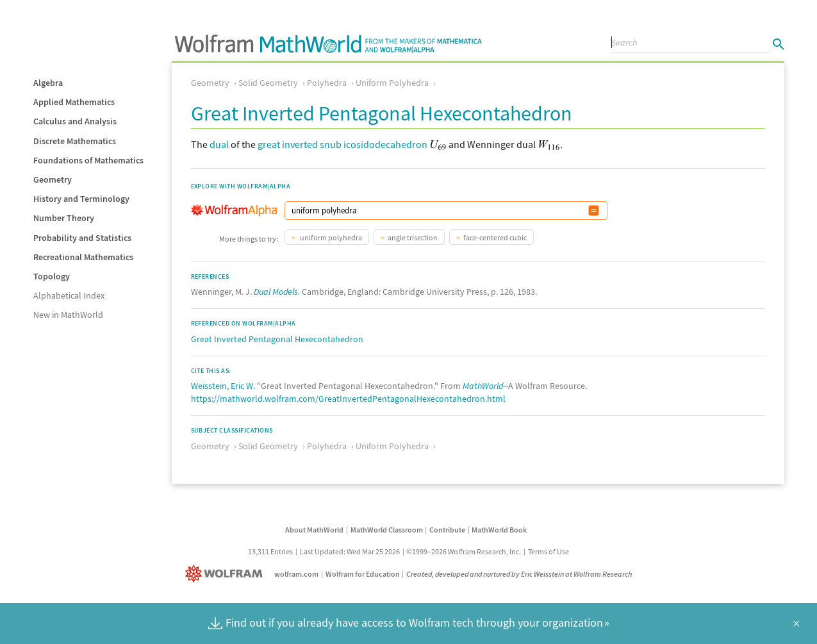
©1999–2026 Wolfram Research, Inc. (464, 551)
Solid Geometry (268, 83)
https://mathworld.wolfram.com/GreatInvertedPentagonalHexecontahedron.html (348, 399)
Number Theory (64, 218)
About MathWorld (314, 530)
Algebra (48, 83)
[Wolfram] (227, 574)
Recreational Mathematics (83, 257)
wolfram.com (296, 574)
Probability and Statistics (82, 238)
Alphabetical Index (69, 295)
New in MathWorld (68, 315)
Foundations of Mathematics (88, 160)
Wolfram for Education (363, 574)
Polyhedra (327, 83)
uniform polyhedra (330, 237)
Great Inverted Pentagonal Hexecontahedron (277, 339)
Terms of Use (549, 551)
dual (219, 144)
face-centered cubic (495, 237)
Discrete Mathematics (75, 141)
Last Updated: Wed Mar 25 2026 (350, 551)
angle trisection (413, 237)
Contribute (447, 530)
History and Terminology (81, 199)
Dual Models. (277, 292)
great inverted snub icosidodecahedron (342, 144)
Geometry (53, 179)
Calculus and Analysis (75, 121)
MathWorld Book (499, 530)
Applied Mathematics (74, 102)
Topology (52, 276)
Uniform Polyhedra (392, 83)
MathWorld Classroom (387, 530)
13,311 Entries (270, 551)
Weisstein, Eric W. (223, 386)
